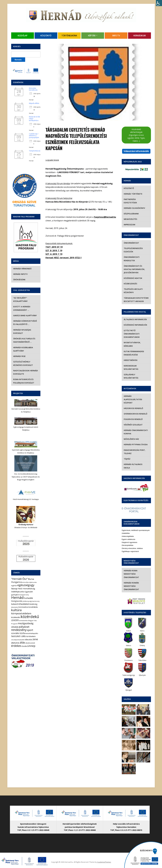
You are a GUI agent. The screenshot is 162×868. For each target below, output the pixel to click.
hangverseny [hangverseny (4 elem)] (24, 595)
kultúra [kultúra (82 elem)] (16, 610)
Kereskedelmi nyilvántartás (131, 367)
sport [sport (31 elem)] (30, 630)
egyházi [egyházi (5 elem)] (14, 586)
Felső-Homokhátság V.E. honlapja (26, 499)
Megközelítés (130, 219)
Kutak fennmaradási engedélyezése (134, 353)
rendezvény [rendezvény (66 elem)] (19, 630)
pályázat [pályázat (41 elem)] (24, 627)
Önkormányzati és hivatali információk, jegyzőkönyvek (134, 269)
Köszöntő (46, 36)
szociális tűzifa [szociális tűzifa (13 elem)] (18, 633)
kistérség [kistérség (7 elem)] (34, 604)
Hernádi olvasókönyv (134, 208)
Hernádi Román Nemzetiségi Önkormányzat (131, 583)
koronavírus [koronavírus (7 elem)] (23, 607)
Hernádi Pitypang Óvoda (136, 444)
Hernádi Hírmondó (22, 269)
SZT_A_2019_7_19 (54, 254)
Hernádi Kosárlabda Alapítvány (23, 349)
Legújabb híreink (52, 160)
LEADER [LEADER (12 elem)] (15, 620)
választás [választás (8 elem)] (28, 640)
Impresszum (129, 225)
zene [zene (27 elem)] (35, 639)
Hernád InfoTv (20, 274)
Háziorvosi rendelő (133, 408)
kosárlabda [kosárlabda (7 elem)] (33, 607)
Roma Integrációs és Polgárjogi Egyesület (24, 381)
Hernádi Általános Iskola (136, 464)
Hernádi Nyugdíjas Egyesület (22, 331)
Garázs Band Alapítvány (25, 315)
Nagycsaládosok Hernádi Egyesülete (26, 372)
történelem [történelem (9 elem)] (31, 636)
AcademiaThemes (104, 859)
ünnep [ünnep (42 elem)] (31, 646)
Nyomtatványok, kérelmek (132, 344)
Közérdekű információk (135, 325)
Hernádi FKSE (19, 356)
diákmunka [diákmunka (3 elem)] (33, 582)
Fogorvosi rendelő (133, 419)
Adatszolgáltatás (128, 533)
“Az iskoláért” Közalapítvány (20, 299)
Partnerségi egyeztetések (130, 201)
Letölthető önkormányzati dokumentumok (132, 334)
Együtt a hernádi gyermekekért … (22, 308)
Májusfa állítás (34, 103)
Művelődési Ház (131, 439)
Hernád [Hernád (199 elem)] (17, 597)
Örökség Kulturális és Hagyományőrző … (24, 340)
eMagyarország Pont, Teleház (135, 452)
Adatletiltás (126, 530)
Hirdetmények (131, 360)
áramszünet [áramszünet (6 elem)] (30, 643)
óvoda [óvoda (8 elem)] (24, 646)
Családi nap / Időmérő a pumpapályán (34, 136)
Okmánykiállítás (128, 542)
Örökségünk (19, 280)
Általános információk (135, 319)
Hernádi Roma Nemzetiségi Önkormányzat (131, 571)
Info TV (116, 36)
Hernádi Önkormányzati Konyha (136, 432)
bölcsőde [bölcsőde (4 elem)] (25, 582)
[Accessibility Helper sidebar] (159, 3)
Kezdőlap (23, 36)
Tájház (127, 459)
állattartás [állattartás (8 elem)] (15, 643)
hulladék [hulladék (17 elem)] (28, 598)
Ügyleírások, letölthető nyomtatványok (136, 527)
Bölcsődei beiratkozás (33, 89)
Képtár (92, 36)
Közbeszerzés (130, 284)
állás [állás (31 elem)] (22, 643)
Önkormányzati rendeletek (132, 259)
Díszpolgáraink (131, 214)
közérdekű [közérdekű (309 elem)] (30, 617)
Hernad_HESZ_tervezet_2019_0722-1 (64, 258)
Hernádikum (140, 36)
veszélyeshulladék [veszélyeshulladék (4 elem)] (18, 640)
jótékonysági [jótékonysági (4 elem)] (27, 601)
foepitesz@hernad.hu (105, 217)
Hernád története (133, 194)
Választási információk (136, 151)
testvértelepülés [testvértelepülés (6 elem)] (32, 633)
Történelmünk (69, 36)
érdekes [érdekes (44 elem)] (16, 646)
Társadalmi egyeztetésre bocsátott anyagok (136, 300)
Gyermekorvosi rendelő (136, 414)
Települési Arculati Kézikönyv (133, 291)
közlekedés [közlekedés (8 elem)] (16, 617)
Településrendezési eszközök (133, 250)
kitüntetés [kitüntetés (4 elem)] (15, 607)
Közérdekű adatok (133, 278)
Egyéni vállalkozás (129, 536)
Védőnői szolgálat (133, 425)
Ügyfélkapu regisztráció (130, 548)
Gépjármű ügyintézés (130, 539)
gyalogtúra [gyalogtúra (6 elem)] (15, 595)
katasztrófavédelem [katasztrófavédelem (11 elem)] (20, 604)
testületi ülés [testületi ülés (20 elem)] (18, 636)
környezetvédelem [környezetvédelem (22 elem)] (21, 613)
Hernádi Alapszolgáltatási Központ (133, 399)
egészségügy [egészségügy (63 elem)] (26, 585)
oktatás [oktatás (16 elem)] (15, 627)
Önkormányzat (131, 243)
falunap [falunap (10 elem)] (14, 589)
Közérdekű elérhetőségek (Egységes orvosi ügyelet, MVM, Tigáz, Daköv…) (136, 135)
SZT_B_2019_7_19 (54, 251)
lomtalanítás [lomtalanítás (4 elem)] (23, 620)
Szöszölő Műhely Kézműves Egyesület (23, 363)
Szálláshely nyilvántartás (131, 376)
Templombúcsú (35, 151)
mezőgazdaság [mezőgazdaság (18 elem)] (26, 623)
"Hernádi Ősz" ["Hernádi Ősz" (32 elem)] (19, 579)
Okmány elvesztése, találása (132, 545)
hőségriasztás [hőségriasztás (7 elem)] (17, 601)
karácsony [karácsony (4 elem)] (36, 601)
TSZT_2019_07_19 (54, 247)
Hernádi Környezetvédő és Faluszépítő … (25, 323)
